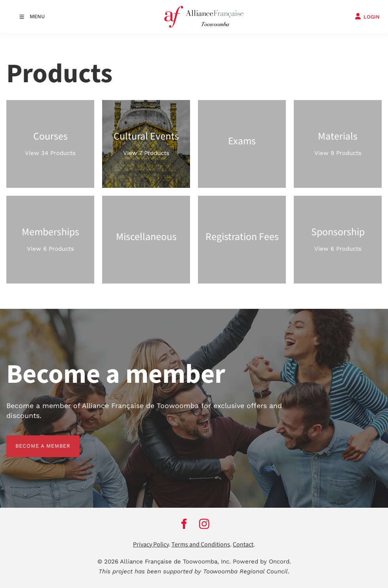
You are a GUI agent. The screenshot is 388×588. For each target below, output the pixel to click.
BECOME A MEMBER (34, 440)
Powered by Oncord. (262, 562)
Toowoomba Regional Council (245, 571)
